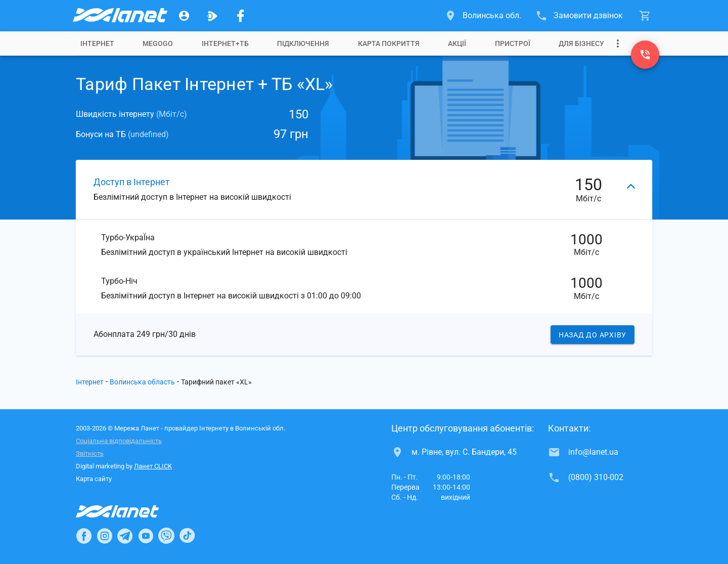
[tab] (97, 44)
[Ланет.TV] (212, 16)
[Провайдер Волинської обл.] (119, 16)
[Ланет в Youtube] (146, 536)
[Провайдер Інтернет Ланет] (129, 511)
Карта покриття (389, 44)
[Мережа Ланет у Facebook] (241, 16)
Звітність (90, 453)
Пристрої (513, 44)
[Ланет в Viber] (166, 536)
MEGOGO (158, 44)
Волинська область (142, 382)
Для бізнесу (581, 44)
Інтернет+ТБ (225, 44)
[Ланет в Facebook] (84, 536)
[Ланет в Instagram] (105, 536)
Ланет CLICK (153, 466)
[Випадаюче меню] (618, 44)
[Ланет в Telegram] (125, 536)
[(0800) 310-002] (645, 55)
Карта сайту (94, 479)
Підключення (303, 44)
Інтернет (97, 44)
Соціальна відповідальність (119, 441)
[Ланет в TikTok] (187, 536)
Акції (457, 44)
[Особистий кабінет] (184, 16)
